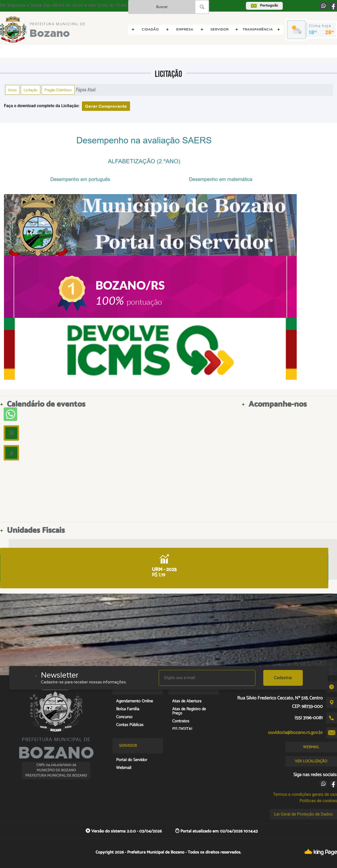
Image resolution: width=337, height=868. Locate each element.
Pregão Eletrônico (58, 90)
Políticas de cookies (318, 801)
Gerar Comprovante (106, 106)
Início (12, 90)
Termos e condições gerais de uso (305, 794)
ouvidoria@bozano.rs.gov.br (295, 733)
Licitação (31, 90)
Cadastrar (283, 678)
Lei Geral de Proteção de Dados (303, 814)
